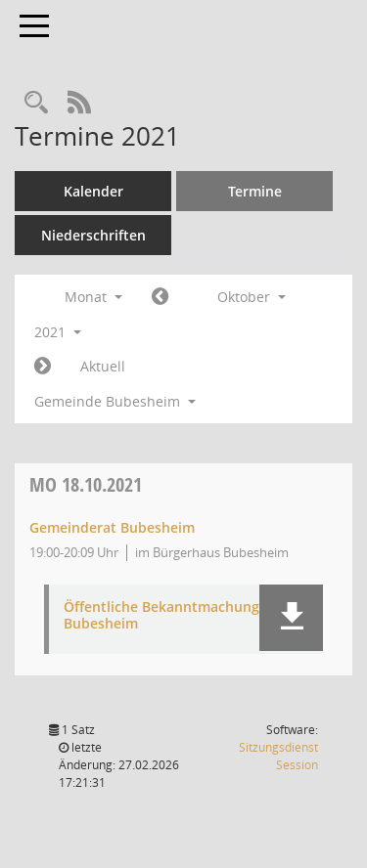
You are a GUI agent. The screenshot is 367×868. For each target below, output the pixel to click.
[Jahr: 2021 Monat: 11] (43, 367)
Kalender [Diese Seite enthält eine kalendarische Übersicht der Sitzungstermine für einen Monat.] (93, 191)
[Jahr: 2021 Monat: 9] (160, 297)
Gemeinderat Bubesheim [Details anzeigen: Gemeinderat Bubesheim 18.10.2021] (112, 527)
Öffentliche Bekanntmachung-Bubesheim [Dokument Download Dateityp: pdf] (164, 616)
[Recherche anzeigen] (36, 103)
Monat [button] (93, 297)
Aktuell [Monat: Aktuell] (103, 366)
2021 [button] (58, 332)
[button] (291, 618)
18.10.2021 (86, 484)
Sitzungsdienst (278, 756)
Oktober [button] (252, 297)
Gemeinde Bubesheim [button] (115, 401)
